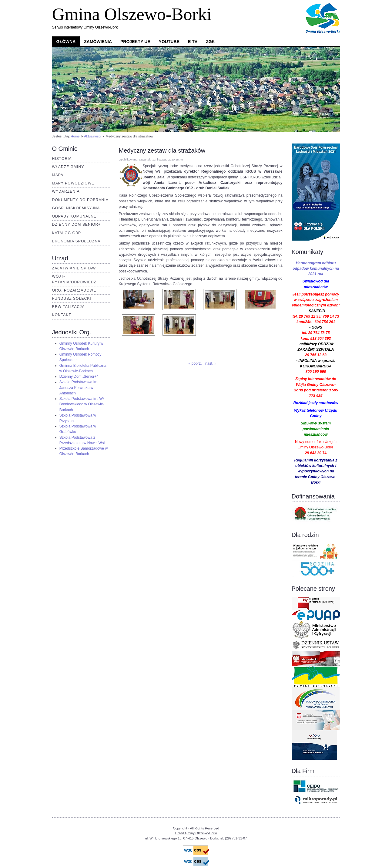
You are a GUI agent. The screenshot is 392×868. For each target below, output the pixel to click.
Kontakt (62, 315)
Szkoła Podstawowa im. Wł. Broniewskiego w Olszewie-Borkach (82, 404)
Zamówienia (98, 42)
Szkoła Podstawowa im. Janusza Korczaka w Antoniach (79, 387)
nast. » (211, 363)
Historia (62, 159)
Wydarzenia (66, 191)
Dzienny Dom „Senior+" (79, 377)
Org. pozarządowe (74, 290)
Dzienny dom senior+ (77, 225)
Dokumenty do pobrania (80, 200)
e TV (193, 42)
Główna (66, 42)
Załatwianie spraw (74, 268)
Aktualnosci (92, 136)
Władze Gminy (68, 167)
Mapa (58, 175)
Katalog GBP (67, 233)
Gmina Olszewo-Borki (132, 14)
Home (75, 136)
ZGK (210, 42)
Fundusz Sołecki (72, 299)
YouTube (169, 42)
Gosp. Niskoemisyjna (76, 208)
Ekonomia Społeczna (76, 241)
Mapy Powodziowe (73, 183)
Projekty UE (135, 42)
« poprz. (195, 363)
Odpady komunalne (74, 216)
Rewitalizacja (69, 307)
